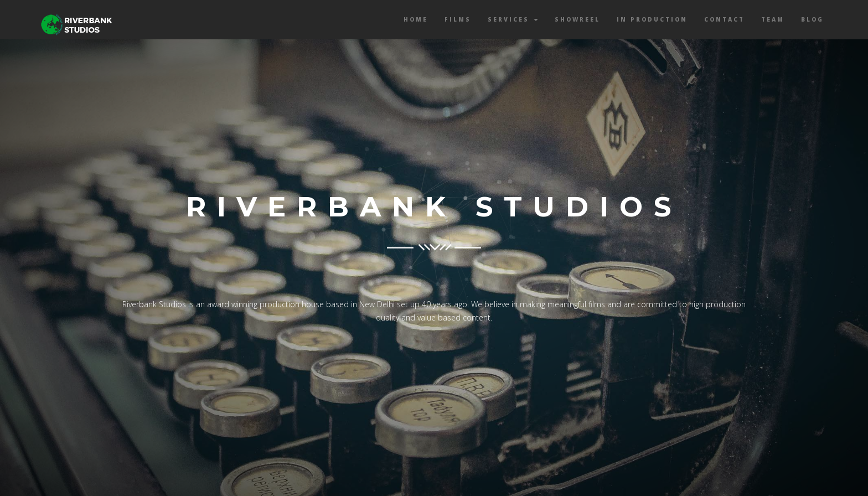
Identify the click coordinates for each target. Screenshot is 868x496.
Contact (724, 19)
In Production (652, 19)
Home (416, 19)
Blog (812, 19)
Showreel (577, 19)
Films (458, 19)
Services (513, 19)
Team (773, 19)
